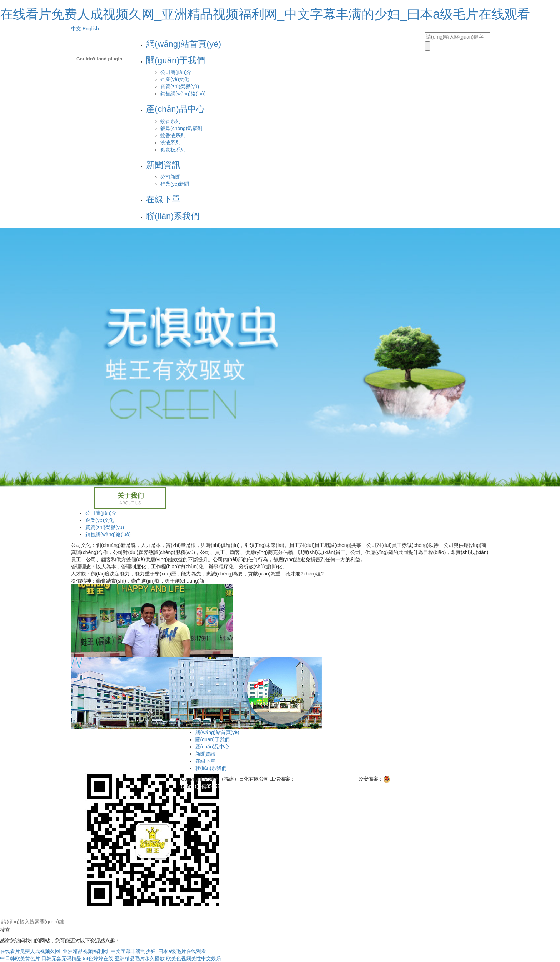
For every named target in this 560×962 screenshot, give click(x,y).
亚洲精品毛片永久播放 (140, 958)
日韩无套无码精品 (61, 958)
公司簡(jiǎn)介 (176, 72)
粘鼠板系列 (173, 150)
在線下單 (163, 199)
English (91, 29)
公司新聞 (170, 177)
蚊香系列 (170, 121)
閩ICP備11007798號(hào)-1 (326, 779)
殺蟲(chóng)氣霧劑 (181, 128)
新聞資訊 (163, 165)
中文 (76, 29)
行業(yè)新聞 (175, 184)
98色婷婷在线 (98, 958)
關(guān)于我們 (176, 60)
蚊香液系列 (173, 135)
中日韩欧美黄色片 (20, 958)
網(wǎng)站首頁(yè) (184, 44)
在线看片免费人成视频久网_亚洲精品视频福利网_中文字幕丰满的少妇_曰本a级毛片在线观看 (265, 14)
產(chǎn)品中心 (175, 109)
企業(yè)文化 (175, 79)
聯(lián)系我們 (173, 216)
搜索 (5, 930)
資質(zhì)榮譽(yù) (180, 86)
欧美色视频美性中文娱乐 (194, 958)
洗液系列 (170, 143)
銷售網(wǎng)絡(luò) (183, 94)
